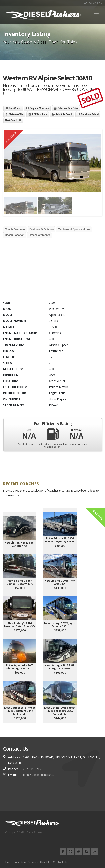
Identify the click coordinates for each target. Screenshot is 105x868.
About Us (46, 862)
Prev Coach (15, 108)
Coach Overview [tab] (15, 229)
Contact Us (60, 862)
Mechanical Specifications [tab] (74, 229)
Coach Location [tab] (15, 235)
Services (33, 862)
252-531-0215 (93, 3)
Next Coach (11, 120)
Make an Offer (16, 114)
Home (9, 862)
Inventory (21, 862)
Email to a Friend (90, 114)
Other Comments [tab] (39, 235)
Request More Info (39, 108)
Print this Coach (64, 114)
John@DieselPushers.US (39, 775)
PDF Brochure (40, 114)
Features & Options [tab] (41, 229)
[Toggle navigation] (96, 13)
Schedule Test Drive (68, 108)
